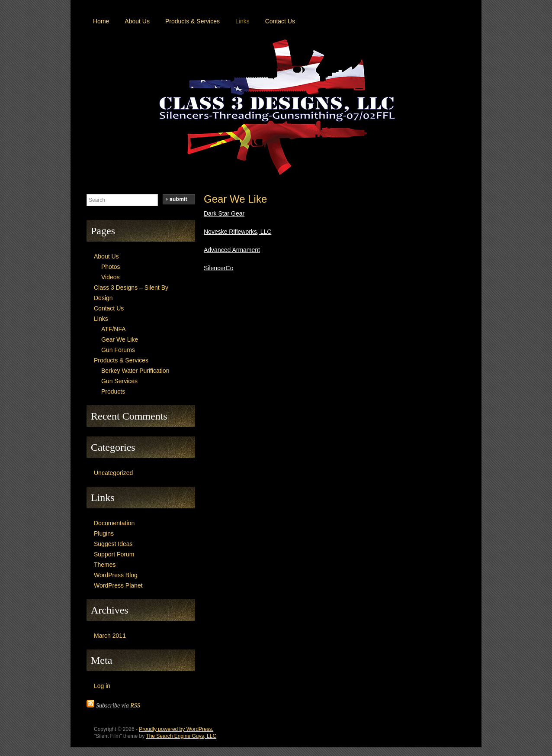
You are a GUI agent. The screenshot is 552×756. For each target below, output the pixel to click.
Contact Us (280, 21)
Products (113, 391)
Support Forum (114, 554)
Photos (111, 267)
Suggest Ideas (113, 544)
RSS (135, 706)
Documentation (114, 523)
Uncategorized (113, 473)
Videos (111, 277)
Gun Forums (118, 350)
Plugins (104, 533)
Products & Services (193, 21)
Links (242, 21)
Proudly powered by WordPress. (176, 729)
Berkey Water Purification (135, 371)
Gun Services (119, 381)
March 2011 (110, 636)
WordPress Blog (116, 575)
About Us (137, 21)
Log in (102, 686)
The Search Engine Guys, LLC (181, 736)
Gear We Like (235, 199)
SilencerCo (218, 268)
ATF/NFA (114, 329)
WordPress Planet (118, 585)
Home (101, 21)
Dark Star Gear (224, 213)
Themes (105, 565)
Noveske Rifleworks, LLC (237, 232)
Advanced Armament (232, 250)
